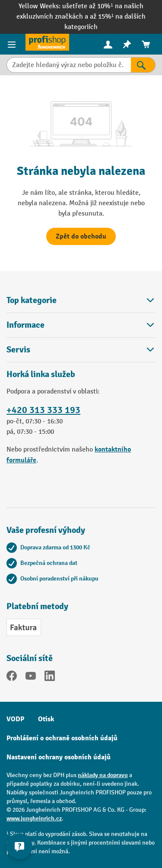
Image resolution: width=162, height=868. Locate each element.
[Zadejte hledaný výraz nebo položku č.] (69, 65)
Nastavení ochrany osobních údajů (59, 757)
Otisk (46, 719)
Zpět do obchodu (81, 236)
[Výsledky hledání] (143, 65)
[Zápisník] (127, 44)
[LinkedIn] (50, 678)
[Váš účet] (108, 44)
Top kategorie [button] (81, 300)
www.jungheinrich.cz (34, 818)
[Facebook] (12, 678)
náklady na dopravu (103, 775)
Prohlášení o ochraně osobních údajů (62, 738)
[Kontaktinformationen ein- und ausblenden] (19, 846)
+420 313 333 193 (43, 410)
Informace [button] (81, 325)
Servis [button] (81, 350)
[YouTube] (31, 678)
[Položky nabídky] (13, 44)
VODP (15, 719)
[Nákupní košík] (146, 44)
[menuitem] (108, 44)
